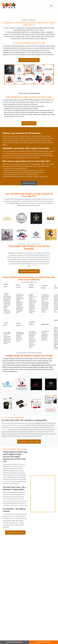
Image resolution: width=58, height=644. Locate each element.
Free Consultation (29, 123)
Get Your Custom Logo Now (15, 532)
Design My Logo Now (29, 183)
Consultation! (51, 410)
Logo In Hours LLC (46, 164)
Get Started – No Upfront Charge (29, 442)
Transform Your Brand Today (29, 271)
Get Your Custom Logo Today (29, 60)
